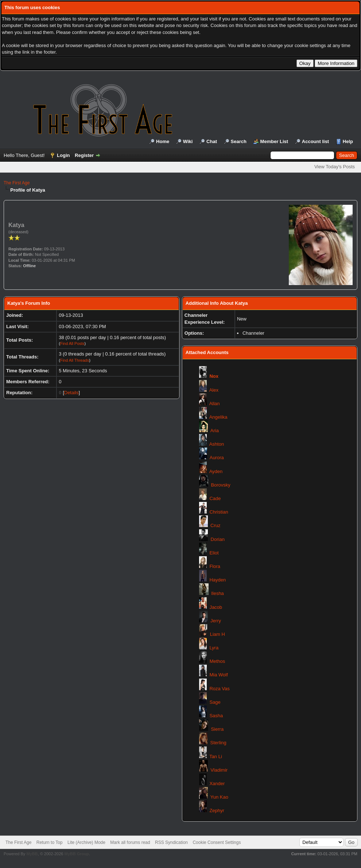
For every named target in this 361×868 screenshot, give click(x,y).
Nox (214, 376)
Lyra (214, 648)
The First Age (17, 183)
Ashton (217, 444)
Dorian (218, 539)
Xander (217, 783)
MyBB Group (76, 854)
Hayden (218, 580)
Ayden (216, 471)
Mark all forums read (130, 842)
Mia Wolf (218, 675)
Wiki (188, 141)
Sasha (216, 716)
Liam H (218, 634)
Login (63, 155)
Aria (215, 431)
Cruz (215, 525)
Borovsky (220, 485)
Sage (215, 702)
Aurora (217, 458)
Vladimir (219, 770)
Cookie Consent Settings (217, 842)
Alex (214, 390)
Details (71, 393)
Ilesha (218, 593)
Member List (274, 141)
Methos (218, 661)
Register (84, 155)
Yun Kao (219, 797)
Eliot (214, 553)
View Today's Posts (335, 167)
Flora (215, 566)
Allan (215, 404)
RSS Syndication (171, 842)
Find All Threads (75, 360)
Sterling (218, 743)
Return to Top (50, 842)
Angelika (218, 417)
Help (348, 141)
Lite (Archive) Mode (86, 842)
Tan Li (216, 756)
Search (239, 141)
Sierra (217, 729)
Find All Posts (72, 343)
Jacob (216, 607)
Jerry (216, 621)
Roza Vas (219, 689)
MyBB (32, 854)
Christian (219, 512)
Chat (212, 141)
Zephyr (217, 811)
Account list (315, 141)
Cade (215, 498)
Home (163, 141)
